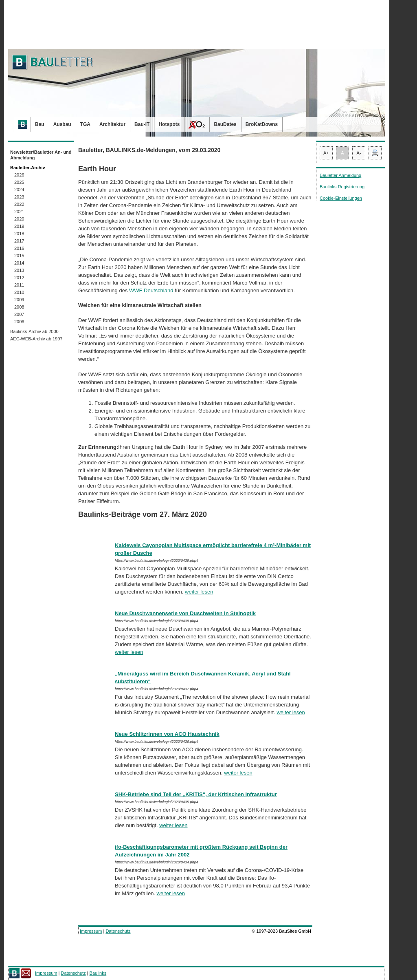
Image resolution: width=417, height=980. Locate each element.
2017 (19, 241)
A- (359, 153)
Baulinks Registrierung (342, 187)
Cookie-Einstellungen (341, 198)
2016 (19, 248)
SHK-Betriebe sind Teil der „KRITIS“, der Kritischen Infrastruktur (196, 794)
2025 (19, 182)
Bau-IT (142, 124)
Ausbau (62, 124)
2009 (19, 300)
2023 (19, 197)
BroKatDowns (262, 124)
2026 (19, 175)
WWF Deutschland (151, 290)
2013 (19, 270)
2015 (19, 256)
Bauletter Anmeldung (340, 175)
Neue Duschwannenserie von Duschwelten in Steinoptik (185, 613)
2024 (19, 190)
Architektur (112, 124)
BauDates (225, 124)
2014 (19, 263)
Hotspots (169, 124)
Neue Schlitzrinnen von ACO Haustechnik (167, 734)
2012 (19, 278)
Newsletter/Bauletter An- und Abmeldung (41, 155)
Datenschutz (118, 931)
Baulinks (98, 973)
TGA (85, 124)
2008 (19, 307)
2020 (19, 219)
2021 (19, 212)
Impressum (91, 931)
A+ (326, 153)
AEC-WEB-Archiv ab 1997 (36, 339)
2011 (19, 285)
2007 (19, 314)
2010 (19, 292)
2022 (19, 204)
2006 (19, 322)
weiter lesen (199, 592)
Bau (40, 124)
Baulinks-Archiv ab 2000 (34, 331)
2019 (19, 226)
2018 (19, 234)
